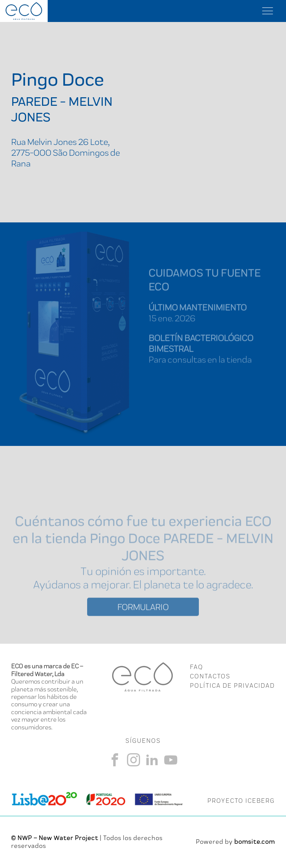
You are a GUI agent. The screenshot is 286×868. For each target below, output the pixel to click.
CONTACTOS (210, 676)
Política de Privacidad (232, 685)
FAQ (196, 667)
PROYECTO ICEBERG (241, 801)
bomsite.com (255, 842)
